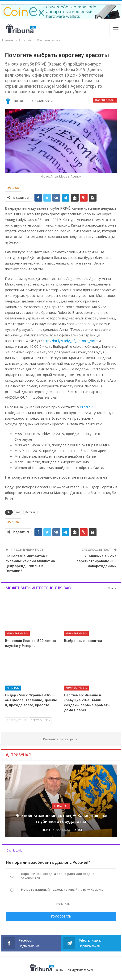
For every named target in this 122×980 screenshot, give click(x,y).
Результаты (61, 904)
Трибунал (61, 806)
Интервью (13, 688)
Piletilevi (86, 407)
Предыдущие (17, 720)
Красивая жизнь (105, 100)
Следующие (40, 720)
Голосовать (61, 916)
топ (18, 512)
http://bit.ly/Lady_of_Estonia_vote (70, 341)
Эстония (30, 512)
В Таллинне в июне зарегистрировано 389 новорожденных (97, 561)
